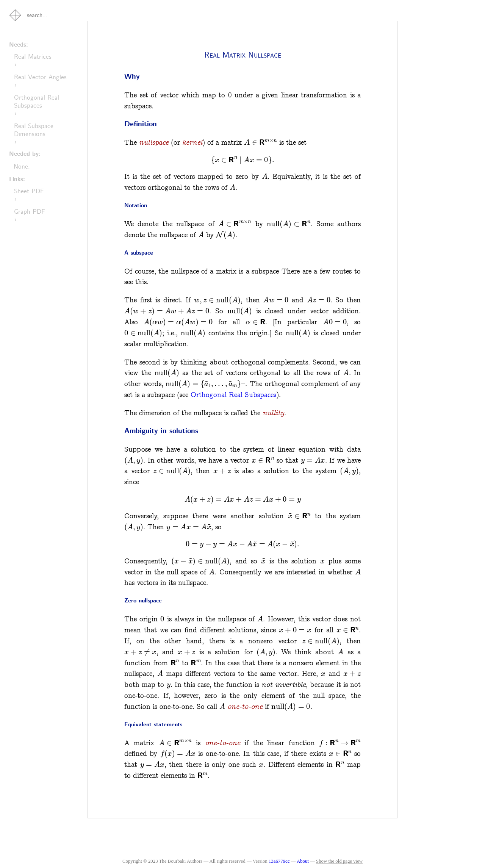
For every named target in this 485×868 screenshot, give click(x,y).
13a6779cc (279, 861)
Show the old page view (339, 861)
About (303, 861)
